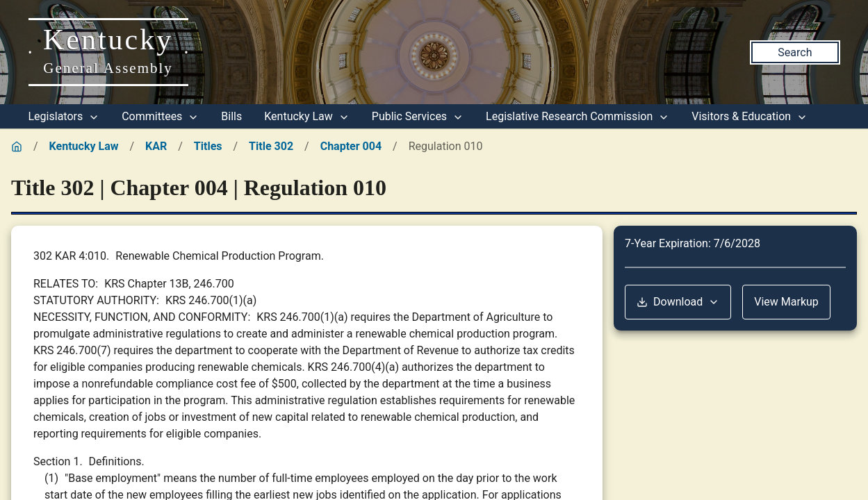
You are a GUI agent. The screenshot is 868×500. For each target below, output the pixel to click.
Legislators (64, 116)
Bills (231, 116)
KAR (156, 146)
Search (795, 52)
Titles (208, 146)
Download (678, 302)
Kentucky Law (307, 116)
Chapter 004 (351, 146)
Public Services (418, 116)
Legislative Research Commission (578, 116)
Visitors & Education (750, 116)
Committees (160, 116)
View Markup (786, 302)
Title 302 (271, 146)
